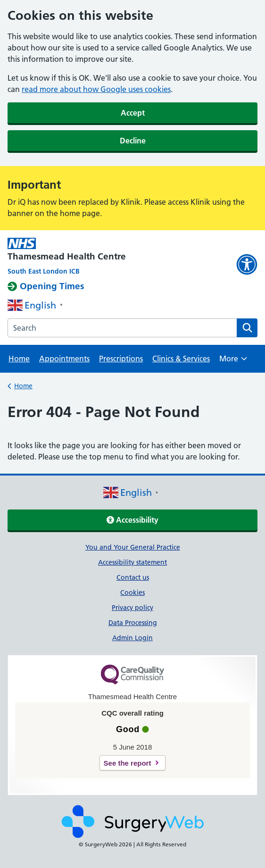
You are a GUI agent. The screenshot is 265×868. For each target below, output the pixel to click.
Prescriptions (121, 359)
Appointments (64, 359)
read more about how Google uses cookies (96, 89)
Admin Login (132, 638)
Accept (133, 113)
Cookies (132, 593)
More (233, 362)
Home (19, 359)
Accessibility (132, 520)
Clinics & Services (181, 359)
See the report (128, 763)
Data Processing (133, 623)
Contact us (133, 577)
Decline (133, 141)
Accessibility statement (132, 562)
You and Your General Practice (133, 547)
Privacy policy (132, 608)
